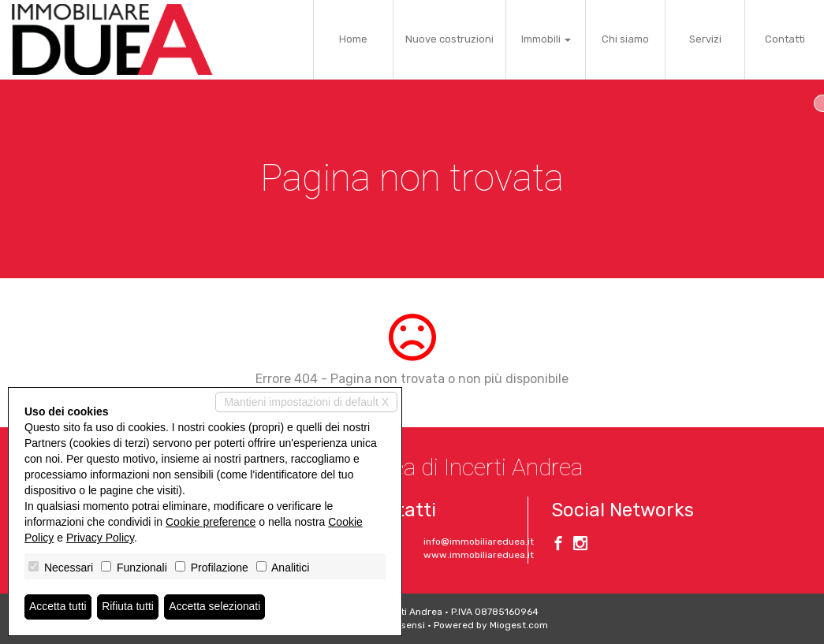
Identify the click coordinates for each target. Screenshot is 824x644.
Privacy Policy (100, 538)
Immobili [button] (546, 39)
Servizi (705, 39)
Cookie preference (211, 522)
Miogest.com (519, 625)
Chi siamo (625, 39)
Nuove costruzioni (449, 39)
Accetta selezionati (216, 607)
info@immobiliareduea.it (479, 542)
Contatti (785, 39)
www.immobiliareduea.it (479, 555)
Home (353, 39)
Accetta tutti (58, 607)
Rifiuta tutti (129, 607)
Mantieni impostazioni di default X (306, 402)
